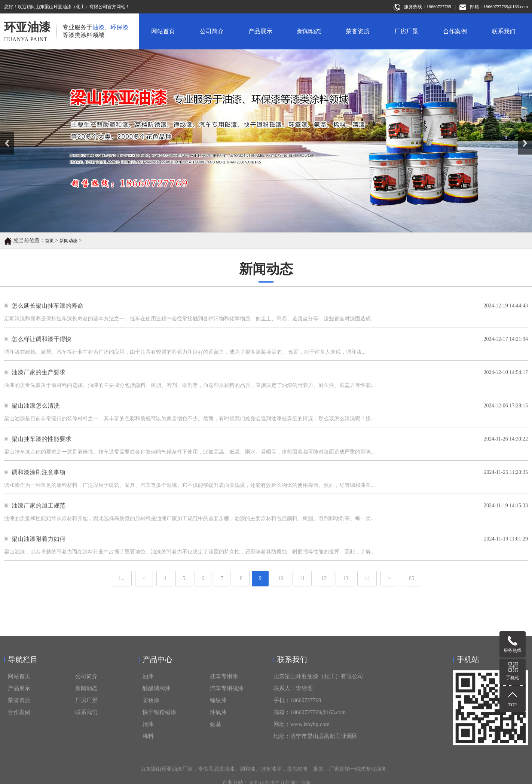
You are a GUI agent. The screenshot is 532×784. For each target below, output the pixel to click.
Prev (4, 134)
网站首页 (163, 31)
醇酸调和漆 (157, 771)
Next (522, 134)
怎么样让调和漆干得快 (42, 344)
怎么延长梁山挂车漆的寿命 (48, 311)
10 (281, 585)
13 (345, 585)
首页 (49, 241)
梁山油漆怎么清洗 (36, 411)
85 (412, 585)
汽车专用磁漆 (227, 771)
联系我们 (504, 31)
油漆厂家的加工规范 (39, 511)
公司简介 (212, 31)
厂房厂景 (406, 31)
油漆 (148, 759)
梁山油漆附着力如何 (39, 544)
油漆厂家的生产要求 (39, 378)
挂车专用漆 (224, 759)
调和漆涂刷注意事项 (39, 478)
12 (324, 585)
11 (302, 585)
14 (367, 585)
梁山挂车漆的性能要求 (42, 444)
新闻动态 (309, 31)
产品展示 (260, 31)
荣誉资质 (358, 31)
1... (121, 585)
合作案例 (455, 31)
